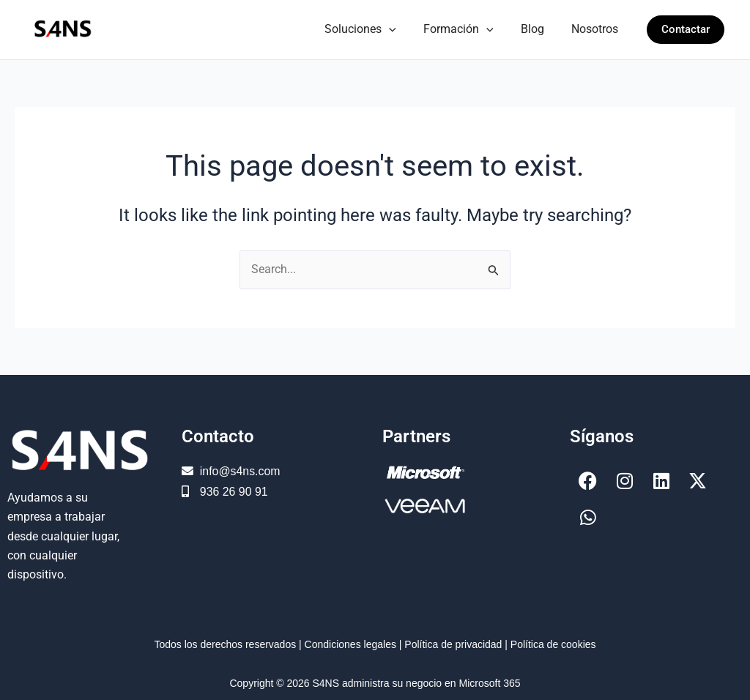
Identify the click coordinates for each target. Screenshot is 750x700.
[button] (403, 29)
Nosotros (597, 29)
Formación (468, 29)
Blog (538, 29)
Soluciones (374, 29)
